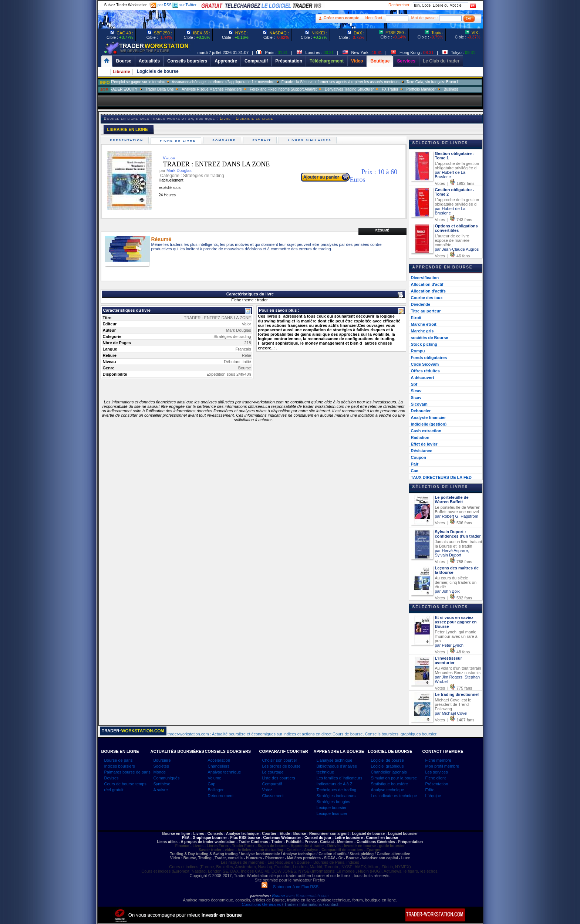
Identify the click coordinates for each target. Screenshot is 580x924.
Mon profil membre (442, 766)
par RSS (161, 5)
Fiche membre (438, 760)
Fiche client (436, 778)
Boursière (162, 760)
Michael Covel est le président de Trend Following (453, 704)
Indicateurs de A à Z (335, 784)
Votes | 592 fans (454, 598)
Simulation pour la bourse (394, 778)
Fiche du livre (179, 141)
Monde (160, 772)
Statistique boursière (390, 784)
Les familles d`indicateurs (340, 778)
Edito (430, 790)
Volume (215, 778)
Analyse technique (225, 772)
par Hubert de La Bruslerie (450, 175)
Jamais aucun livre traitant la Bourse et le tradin (459, 544)
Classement (273, 796)
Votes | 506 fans (454, 523)
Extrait (263, 140)
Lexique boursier (332, 808)
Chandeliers (219, 766)
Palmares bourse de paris (127, 772)
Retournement (221, 796)
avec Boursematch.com (307, 896)
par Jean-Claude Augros (457, 249)
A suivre (161, 790)
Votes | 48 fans (453, 652)
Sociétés (161, 766)
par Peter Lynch (449, 645)
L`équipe (433, 796)
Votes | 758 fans (454, 562)
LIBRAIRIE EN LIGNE (128, 129)
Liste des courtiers (279, 778)
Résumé (382, 230)
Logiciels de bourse (158, 71)
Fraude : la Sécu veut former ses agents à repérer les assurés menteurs (362, 82)
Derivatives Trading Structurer (371, 89)
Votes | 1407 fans (455, 720)
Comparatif (272, 784)
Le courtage (273, 772)
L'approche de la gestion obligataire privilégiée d (457, 166)
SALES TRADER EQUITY (138, 89)
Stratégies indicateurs (336, 796)
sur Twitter (184, 5)
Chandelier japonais (389, 772)
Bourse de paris (119, 760)
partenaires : (261, 896)
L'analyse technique (335, 760)
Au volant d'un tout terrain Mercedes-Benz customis (458, 670)
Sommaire (225, 140)
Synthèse (162, 784)
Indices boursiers (120, 766)
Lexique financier (332, 813)
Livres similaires (311, 140)
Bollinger (216, 790)
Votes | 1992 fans (455, 183)
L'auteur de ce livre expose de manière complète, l (452, 240)
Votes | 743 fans (454, 220)
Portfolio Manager (443, 89)
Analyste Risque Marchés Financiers (233, 89)
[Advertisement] (53, 148)
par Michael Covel (451, 713)
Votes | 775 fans (454, 688)
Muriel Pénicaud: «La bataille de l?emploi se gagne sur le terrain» (133, 82)
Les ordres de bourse (281, 766)
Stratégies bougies (333, 802)
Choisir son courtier (280, 760)
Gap (212, 784)
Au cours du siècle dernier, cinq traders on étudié (456, 582)
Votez (267, 790)
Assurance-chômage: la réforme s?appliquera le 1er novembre (245, 82)
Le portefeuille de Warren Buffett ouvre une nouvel (458, 510)
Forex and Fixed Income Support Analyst (305, 89)
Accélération (219, 760)
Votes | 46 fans (453, 256)
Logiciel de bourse (387, 760)
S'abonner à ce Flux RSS (290, 887)
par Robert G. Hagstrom (457, 516)
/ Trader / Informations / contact (309, 904)
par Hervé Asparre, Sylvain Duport (452, 553)
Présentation (128, 140)
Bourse (279, 896)
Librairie (122, 72)
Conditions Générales (261, 904)
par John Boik (447, 591)
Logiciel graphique (387, 766)
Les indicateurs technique (394, 796)
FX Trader (412, 89)
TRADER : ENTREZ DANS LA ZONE (211, 164)
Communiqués (167, 778)
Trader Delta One (181, 89)
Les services (437, 772)
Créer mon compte (342, 18)
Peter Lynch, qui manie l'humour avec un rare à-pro (457, 636)
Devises (112, 778)
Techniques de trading (337, 790)
